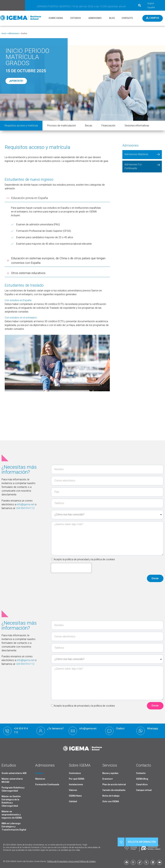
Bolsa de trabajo (111, 796)
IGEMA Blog (142, 779)
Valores (73, 790)
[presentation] (71, 568)
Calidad (73, 801)
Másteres (40, 779)
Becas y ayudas (110, 773)
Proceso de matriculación (62, 126)
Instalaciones (76, 784)
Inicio (4, 33)
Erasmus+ (108, 779)
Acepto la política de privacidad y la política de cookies (84, 559)
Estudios (9, 765)
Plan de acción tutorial (114, 784)
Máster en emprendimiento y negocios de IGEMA (12, 815)
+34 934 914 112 (25, 508)
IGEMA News (75, 796)
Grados (39, 773)
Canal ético (142, 784)
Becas (89, 126)
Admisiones (14, 33)
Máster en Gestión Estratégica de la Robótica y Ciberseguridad (11, 801)
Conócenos (75, 773)
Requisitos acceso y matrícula (21, 126)
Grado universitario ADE (14, 773)
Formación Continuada (47, 784)
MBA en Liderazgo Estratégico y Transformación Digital (14, 827)
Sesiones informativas (137, 126)
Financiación (108, 126)
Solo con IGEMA (111, 801)
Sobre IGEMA (80, 765)
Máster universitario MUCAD (12, 780)
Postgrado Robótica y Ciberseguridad (13, 789)
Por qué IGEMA (77, 779)
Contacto (141, 773)
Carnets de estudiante (114, 790)
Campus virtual (144, 790)
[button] (140, 5)
